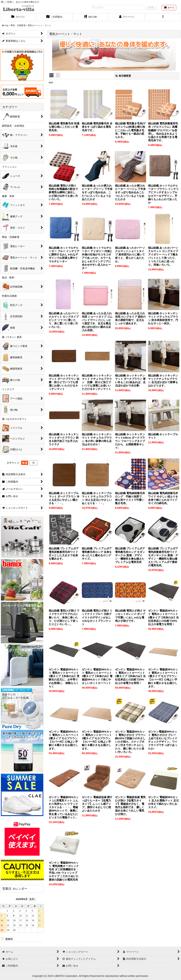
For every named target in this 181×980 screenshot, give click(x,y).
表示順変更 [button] (123, 76)
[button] (163, 17)
